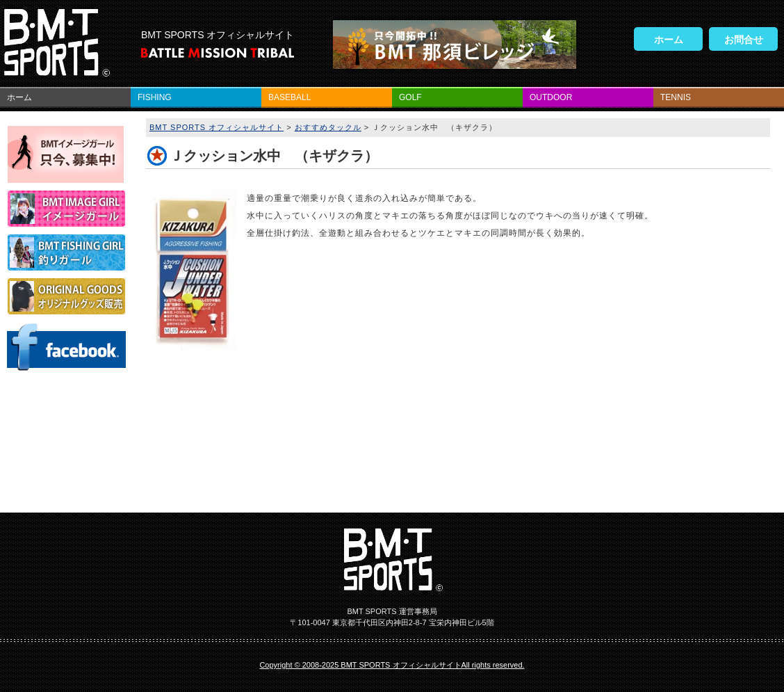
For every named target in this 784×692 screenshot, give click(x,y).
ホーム (669, 40)
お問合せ (744, 40)
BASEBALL (289, 97)
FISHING (155, 97)
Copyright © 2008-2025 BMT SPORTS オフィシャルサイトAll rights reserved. (392, 665)
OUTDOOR (551, 97)
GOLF (410, 97)
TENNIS (676, 97)
